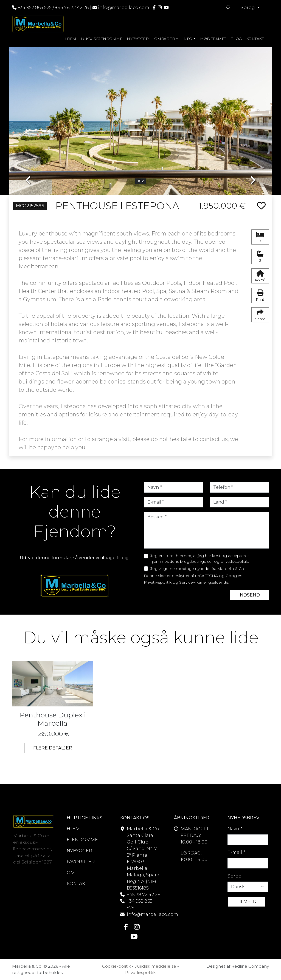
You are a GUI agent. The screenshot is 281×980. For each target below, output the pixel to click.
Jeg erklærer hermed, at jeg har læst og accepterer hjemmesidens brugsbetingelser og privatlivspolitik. (200, 559)
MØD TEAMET (213, 39)
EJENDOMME (82, 840)
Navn (235, 829)
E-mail (236, 852)
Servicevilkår (191, 582)
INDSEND (249, 595)
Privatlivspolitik (158, 582)
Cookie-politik (116, 966)
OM (71, 873)
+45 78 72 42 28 (72, 8)
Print (260, 296)
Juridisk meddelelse (155, 966)
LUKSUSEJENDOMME (102, 39)
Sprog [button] (248, 8)
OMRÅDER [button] (165, 39)
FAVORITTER (81, 862)
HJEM (71, 39)
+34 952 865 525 (32, 8)
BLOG (236, 39)
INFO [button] (187, 39)
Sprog (235, 876)
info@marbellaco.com (124, 8)
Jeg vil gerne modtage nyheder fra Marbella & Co (197, 569)
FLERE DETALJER (53, 748)
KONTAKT (255, 39)
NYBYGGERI (138, 39)
